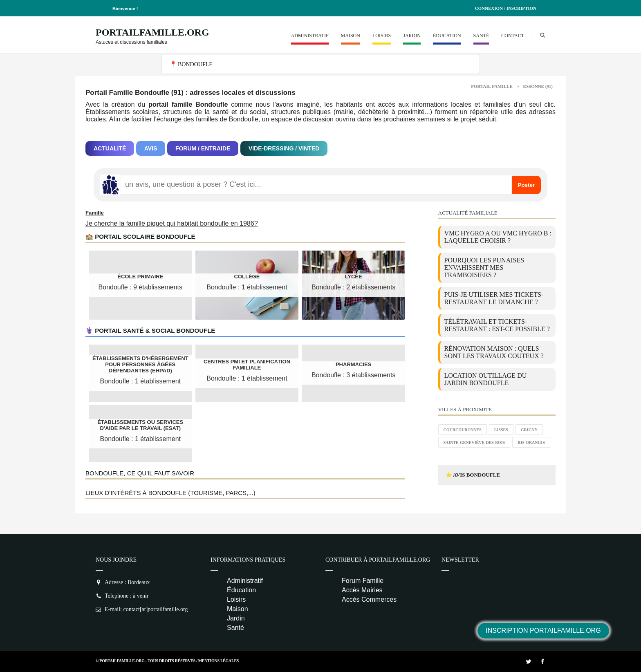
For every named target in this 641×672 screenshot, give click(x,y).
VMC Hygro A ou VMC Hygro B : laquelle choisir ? (498, 237)
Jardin (412, 36)
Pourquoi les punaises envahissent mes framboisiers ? (484, 268)
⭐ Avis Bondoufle (473, 475)
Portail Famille (492, 86)
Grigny (529, 430)
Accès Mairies (362, 590)
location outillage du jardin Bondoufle (486, 379)
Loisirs (382, 36)
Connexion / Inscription (506, 8)
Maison (351, 36)
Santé (481, 36)
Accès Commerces (369, 599)
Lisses (501, 430)
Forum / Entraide (203, 148)
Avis (151, 148)
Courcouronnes (463, 430)
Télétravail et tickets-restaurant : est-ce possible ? (497, 325)
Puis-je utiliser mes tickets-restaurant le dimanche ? (494, 298)
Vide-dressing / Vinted (284, 148)
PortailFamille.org (152, 32)
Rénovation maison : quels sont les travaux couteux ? (494, 352)
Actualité (110, 148)
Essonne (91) (538, 86)
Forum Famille (363, 581)
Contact (513, 36)
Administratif (310, 36)
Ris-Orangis (531, 442)
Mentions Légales (219, 661)
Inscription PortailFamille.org (543, 631)
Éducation (447, 36)
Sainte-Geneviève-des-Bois (474, 442)
